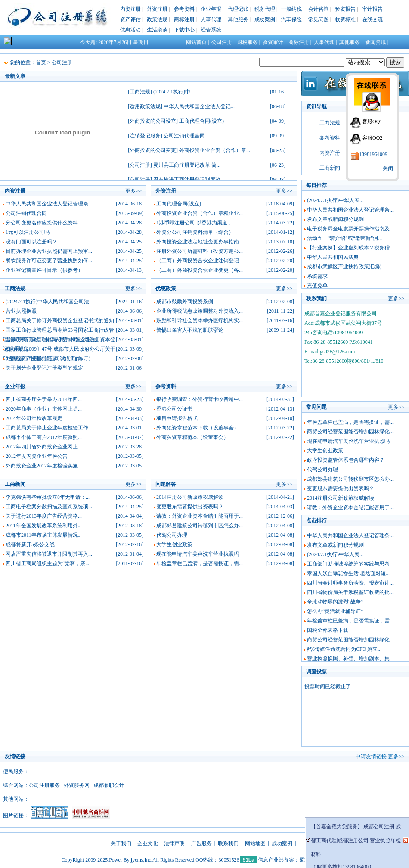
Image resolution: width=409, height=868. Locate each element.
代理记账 (238, 9)
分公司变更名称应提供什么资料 (42, 223)
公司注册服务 (44, 785)
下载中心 (184, 30)
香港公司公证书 (174, 409)
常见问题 (319, 19)
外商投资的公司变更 (153, 150)
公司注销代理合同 (184, 136)
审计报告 (372, 9)
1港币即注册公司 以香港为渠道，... (196, 223)
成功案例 (265, 19)
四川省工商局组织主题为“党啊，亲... (47, 563)
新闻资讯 (375, 42)
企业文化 (148, 843)
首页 (41, 62)
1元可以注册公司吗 (28, 232)
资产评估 (130, 19)
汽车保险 (291, 19)
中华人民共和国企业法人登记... (199, 106)
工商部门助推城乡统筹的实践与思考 (348, 564)
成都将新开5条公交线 (30, 544)
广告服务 (201, 843)
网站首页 (196, 42)
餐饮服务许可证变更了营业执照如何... (49, 261)
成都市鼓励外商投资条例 (185, 302)
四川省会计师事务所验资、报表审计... (350, 583)
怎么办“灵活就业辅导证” (335, 611)
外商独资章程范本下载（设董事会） (198, 428)
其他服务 (238, 19)
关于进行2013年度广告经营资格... (44, 516)
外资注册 (157, 9)
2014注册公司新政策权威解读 (190, 497)
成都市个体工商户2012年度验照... (44, 437)
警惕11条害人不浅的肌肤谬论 (190, 330)
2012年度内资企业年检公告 (37, 456)
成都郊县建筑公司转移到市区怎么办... (200, 526)
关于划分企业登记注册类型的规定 (44, 368)
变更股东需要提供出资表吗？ (190, 507)
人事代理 (211, 19)
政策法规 (157, 19)
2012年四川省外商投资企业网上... (44, 447)
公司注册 (222, 42)
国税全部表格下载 (328, 630)
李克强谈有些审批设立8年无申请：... (48, 497)
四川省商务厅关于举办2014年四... (44, 399)
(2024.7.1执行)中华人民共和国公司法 (47, 302)
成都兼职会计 (109, 785)
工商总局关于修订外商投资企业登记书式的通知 (60, 320)
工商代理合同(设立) (201, 121)
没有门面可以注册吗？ (31, 242)
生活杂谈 (157, 30)
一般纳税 (291, 9)
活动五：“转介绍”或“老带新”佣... (344, 238)
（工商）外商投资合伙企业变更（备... (200, 270)
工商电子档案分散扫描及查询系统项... (49, 507)
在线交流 (372, 19)
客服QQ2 (372, 138)
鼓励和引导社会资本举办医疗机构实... (200, 320)
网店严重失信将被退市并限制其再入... (49, 554)
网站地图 (255, 843)
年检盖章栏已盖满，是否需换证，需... (200, 563)
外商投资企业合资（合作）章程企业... (200, 213)
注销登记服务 (145, 136)
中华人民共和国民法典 (333, 257)
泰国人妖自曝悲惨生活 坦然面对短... (348, 573)
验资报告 (345, 9)
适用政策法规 (145, 106)
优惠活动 (130, 30)
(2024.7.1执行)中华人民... (335, 200)
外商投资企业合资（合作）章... (215, 150)
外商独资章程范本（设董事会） (192, 437)
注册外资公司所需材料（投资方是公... (200, 251)
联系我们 (228, 843)
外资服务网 (77, 785)
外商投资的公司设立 (153, 121)
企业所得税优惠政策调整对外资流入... (200, 311)
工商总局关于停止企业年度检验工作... (49, 428)
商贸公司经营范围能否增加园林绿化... (350, 432)
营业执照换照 (21, 311)
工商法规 (140, 92)
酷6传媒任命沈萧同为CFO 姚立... (344, 649)
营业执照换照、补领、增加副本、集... (350, 659)
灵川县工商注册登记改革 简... (187, 165)
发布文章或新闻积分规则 (335, 219)
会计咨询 (319, 9)
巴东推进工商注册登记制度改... (189, 180)
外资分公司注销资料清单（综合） (195, 232)
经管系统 (211, 30)
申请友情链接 (371, 756)
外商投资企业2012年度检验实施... (44, 466)
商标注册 (184, 19)
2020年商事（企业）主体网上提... (44, 409)
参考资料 (184, 9)
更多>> (133, 191)
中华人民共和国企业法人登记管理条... (49, 204)
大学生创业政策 (174, 544)
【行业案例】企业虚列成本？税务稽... (350, 248)
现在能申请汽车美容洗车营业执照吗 (198, 554)
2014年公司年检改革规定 (34, 418)
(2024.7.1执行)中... (174, 92)
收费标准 (345, 19)
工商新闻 (330, 168)
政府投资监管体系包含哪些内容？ (346, 460)
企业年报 (211, 9)
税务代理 (265, 9)
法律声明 (174, 843)
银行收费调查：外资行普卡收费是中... (200, 399)
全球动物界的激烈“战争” (335, 602)
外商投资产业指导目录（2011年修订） (50, 358)
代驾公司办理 (172, 535)
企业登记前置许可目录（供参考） (44, 270)
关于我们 (121, 843)
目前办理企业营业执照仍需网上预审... (49, 251)
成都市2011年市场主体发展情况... (44, 535)
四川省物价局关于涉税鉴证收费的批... (350, 592)
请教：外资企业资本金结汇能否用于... (200, 516)
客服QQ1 (372, 121)
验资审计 (273, 42)
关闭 (388, 168)
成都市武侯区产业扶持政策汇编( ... (347, 267)
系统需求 (317, 276)
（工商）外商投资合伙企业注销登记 (198, 261)
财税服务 (248, 42)
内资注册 (130, 9)
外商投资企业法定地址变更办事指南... (200, 242)
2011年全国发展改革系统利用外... (44, 526)
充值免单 (317, 286)
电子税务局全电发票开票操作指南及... (350, 229)
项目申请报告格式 (177, 418)
